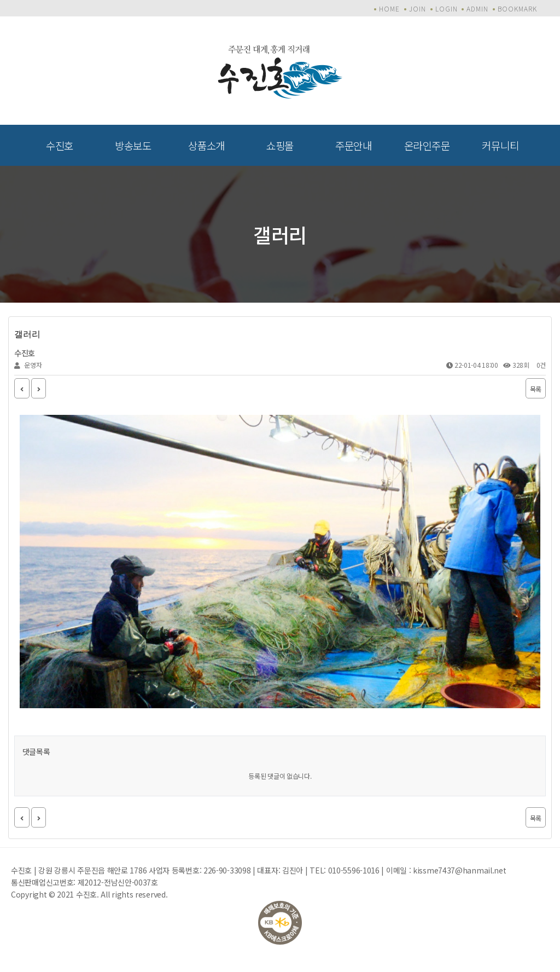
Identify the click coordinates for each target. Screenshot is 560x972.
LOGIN (447, 8)
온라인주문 (427, 145)
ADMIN (477, 8)
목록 (536, 389)
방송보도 (133, 145)
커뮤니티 (500, 145)
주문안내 (354, 145)
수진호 (60, 145)
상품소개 (206, 145)
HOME (389, 8)
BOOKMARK (517, 8)
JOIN (418, 8)
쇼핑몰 (280, 145)
